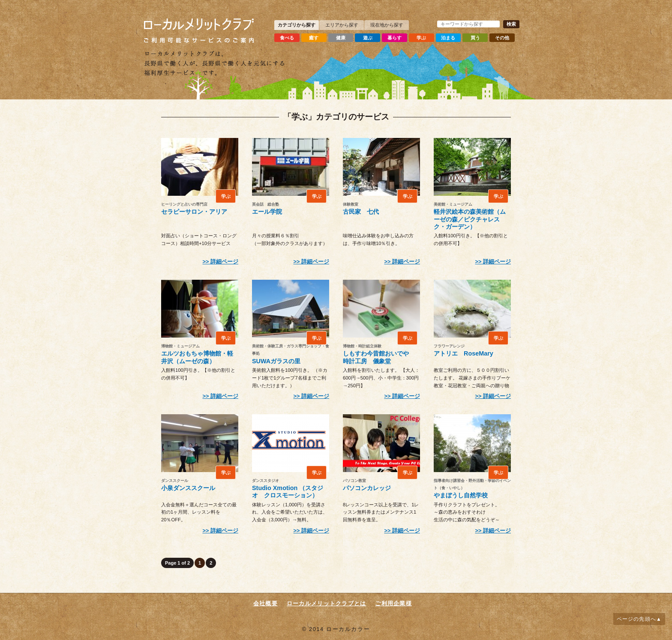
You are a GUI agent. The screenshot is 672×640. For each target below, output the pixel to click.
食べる (287, 37)
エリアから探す (342, 25)
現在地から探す (387, 25)
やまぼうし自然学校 (461, 495)
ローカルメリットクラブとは (327, 603)
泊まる (452, 37)
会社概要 (265, 603)
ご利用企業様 (393, 603)
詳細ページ (224, 262)
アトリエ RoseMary (463, 353)
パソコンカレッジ (367, 488)
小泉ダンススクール (188, 488)
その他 (507, 37)
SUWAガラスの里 (276, 361)
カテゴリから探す (297, 25)
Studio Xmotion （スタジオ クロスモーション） (288, 492)
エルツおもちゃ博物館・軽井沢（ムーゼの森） (197, 357)
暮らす (397, 37)
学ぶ (424, 37)
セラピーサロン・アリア (194, 212)
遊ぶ (369, 37)
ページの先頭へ (636, 619)
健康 (342, 37)
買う (479, 37)
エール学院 (267, 212)
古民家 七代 (361, 212)
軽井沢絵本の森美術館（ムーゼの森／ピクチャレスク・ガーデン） (470, 219)
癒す (315, 37)
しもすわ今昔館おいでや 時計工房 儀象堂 (379, 357)
